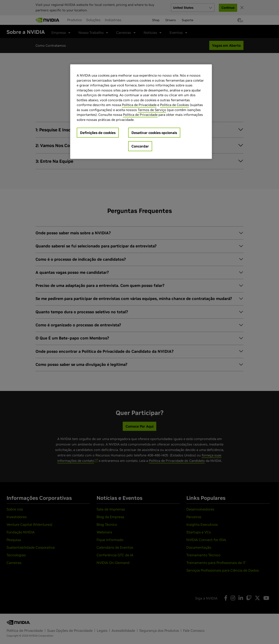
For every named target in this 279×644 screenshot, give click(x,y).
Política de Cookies (174, 105)
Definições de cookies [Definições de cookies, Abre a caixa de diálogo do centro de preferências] (98, 133)
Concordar (140, 146)
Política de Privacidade (139, 105)
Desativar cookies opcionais (154, 133)
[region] (141, 112)
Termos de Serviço (152, 110)
